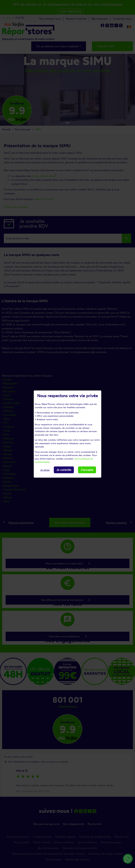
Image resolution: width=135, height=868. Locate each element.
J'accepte (87, 470)
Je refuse (45, 470)
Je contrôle (64, 470)
